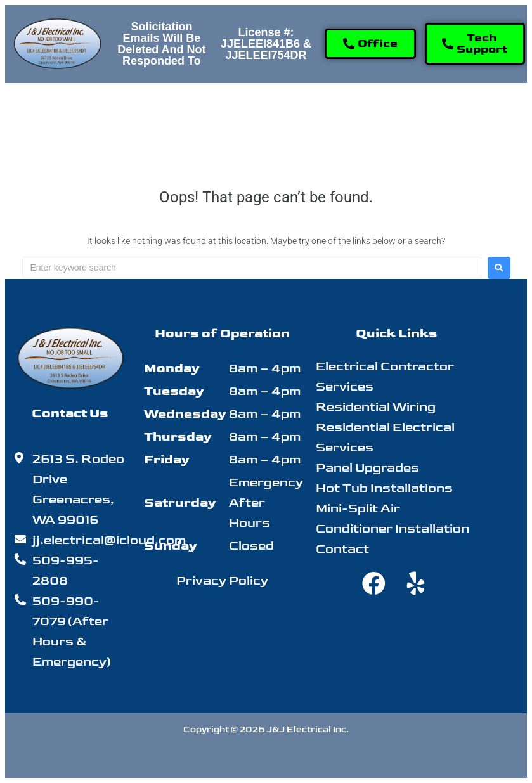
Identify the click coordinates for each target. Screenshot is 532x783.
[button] (153, 111)
